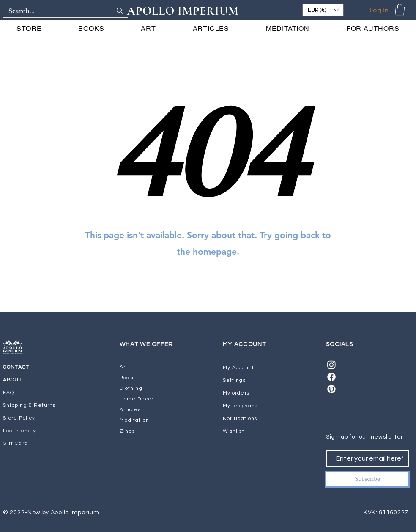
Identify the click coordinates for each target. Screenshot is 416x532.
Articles (130, 410)
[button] (323, 10)
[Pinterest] (331, 389)
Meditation (134, 420)
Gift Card (15, 443)
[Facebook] (331, 377)
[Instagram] (331, 365)
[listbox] (323, 10)
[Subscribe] (367, 479)
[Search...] (54, 11)
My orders (236, 393)
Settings (234, 380)
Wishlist (234, 431)
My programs (240, 406)
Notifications (240, 418)
